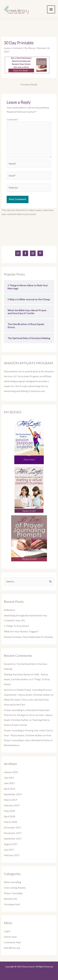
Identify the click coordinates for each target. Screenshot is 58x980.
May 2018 (9, 811)
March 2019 (10, 800)
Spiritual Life (11, 899)
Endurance (9, 610)
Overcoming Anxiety (15, 888)
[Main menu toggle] (51, 9)
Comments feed (12, 942)
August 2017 (11, 844)
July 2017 (9, 850)
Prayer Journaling (13, 893)
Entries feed (10, 937)
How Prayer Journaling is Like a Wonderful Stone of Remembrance (28, 740)
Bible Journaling (12, 882)
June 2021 (9, 783)
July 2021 (9, 778)
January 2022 (11, 772)
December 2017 (13, 827)
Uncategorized (12, 904)
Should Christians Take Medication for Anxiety (28, 637)
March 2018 (10, 822)
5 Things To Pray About (16, 626)
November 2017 (13, 833)
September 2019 (13, 794)
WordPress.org (12, 948)
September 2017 (13, 838)
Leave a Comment (13, 48)
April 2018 (10, 816)
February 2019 (12, 805)
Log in (7, 931)
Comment (13, 119)
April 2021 (10, 789)
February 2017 (12, 855)
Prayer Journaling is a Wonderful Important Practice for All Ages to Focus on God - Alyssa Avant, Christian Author (28, 715)
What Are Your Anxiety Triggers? (21, 631)
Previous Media (29, 84)
